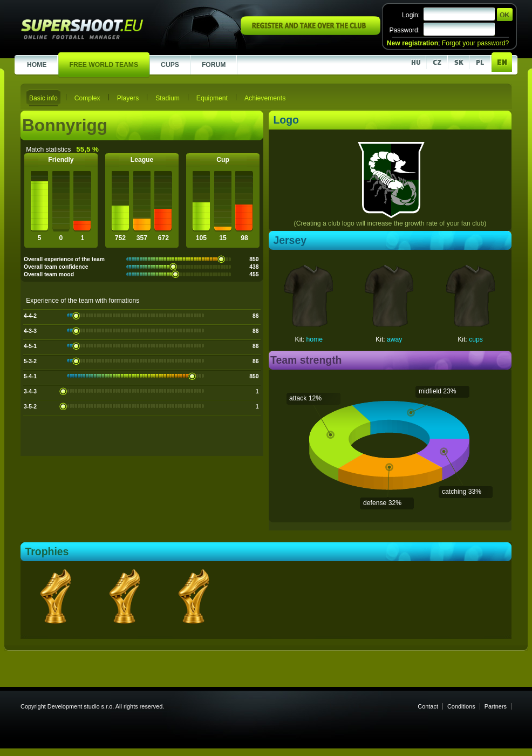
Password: (404, 30)
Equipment (212, 98)
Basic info (43, 98)
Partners (496, 706)
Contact (428, 706)
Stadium (168, 98)
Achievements (265, 98)
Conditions (461, 706)
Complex (87, 98)
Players (128, 98)
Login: (411, 15)
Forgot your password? (475, 43)
